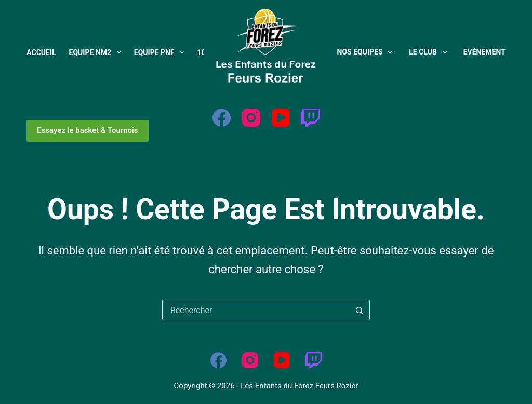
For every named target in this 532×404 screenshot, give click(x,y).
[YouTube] (281, 118)
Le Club (430, 52)
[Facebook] (222, 118)
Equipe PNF (161, 52)
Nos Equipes (367, 52)
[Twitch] (310, 118)
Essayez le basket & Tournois (87, 130)
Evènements (487, 52)
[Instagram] (251, 118)
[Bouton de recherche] (359, 310)
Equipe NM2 (97, 52)
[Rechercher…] (256, 310)
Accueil (41, 52)
